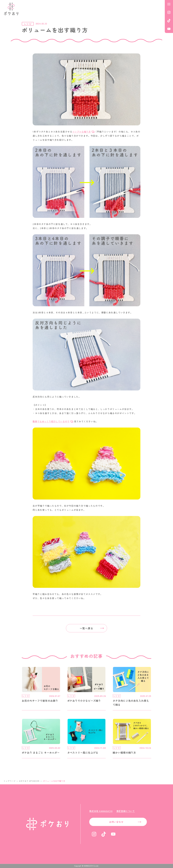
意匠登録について (126, 811)
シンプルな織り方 (82, 132)
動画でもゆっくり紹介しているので (51, 421)
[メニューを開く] (169, 4)
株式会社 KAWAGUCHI (101, 811)
